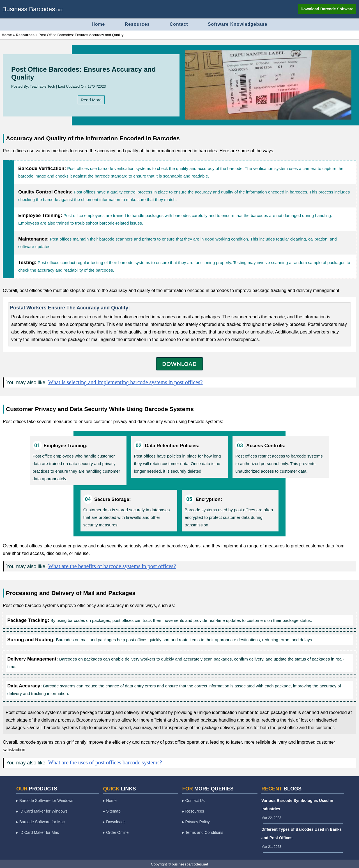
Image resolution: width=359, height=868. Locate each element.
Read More (91, 99)
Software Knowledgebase (240, 24)
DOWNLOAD (179, 363)
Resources (136, 24)
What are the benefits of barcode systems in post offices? (112, 566)
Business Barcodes (29, 9)
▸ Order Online (116, 832)
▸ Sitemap (112, 811)
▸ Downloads (114, 821)
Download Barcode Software (327, 9)
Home (96, 24)
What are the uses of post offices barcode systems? (105, 762)
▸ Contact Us (194, 800)
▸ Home (110, 800)
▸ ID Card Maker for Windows (42, 811)
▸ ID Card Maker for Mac (38, 832)
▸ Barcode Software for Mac (41, 821)
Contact (179, 24)
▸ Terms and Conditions (203, 832)
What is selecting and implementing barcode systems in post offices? (125, 382)
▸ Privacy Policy (196, 821)
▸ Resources (193, 811)
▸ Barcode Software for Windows (45, 800)
